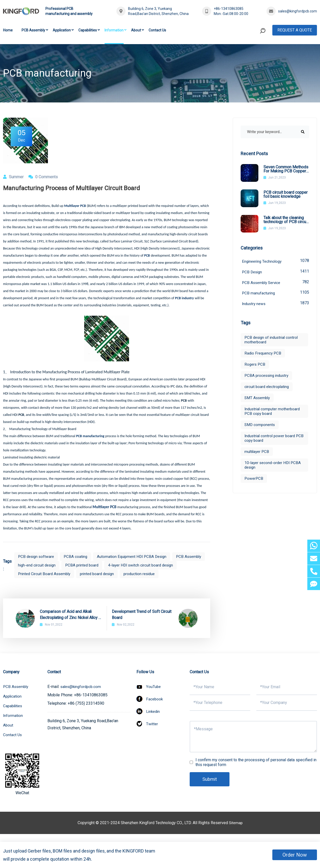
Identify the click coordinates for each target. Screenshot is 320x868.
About (136, 30)
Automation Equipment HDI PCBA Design (136, 556)
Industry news (275, 305)
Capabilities (88, 30)
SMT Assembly (258, 399)
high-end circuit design (75, 565)
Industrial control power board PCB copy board (271, 440)
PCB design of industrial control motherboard (273, 341)
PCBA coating (78, 556)
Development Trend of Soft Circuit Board (142, 623)
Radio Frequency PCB (264, 355)
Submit (210, 788)
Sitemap (236, 831)
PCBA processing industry (268, 377)
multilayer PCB (257, 453)
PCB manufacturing (275, 294)
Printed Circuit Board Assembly (124, 574)
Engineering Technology (275, 261)
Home (8, 30)
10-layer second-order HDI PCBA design (274, 466)
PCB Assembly (33, 30)
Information (114, 30)
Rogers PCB (255, 366)
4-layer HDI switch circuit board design (52, 574)
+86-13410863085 (229, 9)
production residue (35, 582)
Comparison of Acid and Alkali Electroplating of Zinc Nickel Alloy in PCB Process (70, 624)
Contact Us (157, 30)
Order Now (295, 855)
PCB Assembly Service (275, 283)
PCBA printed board (122, 565)
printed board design (180, 574)
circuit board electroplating (268, 388)
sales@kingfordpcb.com (298, 11)
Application (62, 30)
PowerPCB (254, 480)
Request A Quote (295, 30)
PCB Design (275, 272)
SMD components (260, 426)
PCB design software (37, 556)
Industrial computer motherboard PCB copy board (273, 413)
